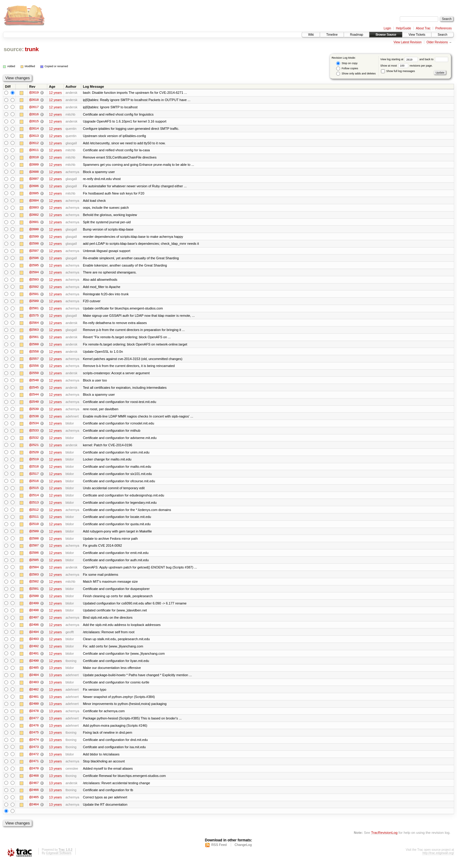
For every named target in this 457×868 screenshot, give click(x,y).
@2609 (34, 165)
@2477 (34, 724)
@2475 (34, 739)
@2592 (34, 289)
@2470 (34, 775)
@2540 (34, 405)
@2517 (34, 477)
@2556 (34, 368)
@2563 (34, 332)
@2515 (34, 492)
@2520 (34, 456)
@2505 (34, 565)
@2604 (34, 201)
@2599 (34, 238)
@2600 (34, 231)
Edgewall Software (59, 860)
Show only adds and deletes (356, 74)
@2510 (34, 528)
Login (387, 28)
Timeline (332, 35)
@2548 (34, 383)
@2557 (34, 361)
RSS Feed (219, 852)
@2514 (34, 499)
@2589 (34, 303)
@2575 (34, 318)
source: (14, 49)
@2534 (34, 427)
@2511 (34, 521)
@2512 (34, 514)
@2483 (34, 688)
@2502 (34, 586)
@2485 (34, 673)
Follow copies (347, 69)
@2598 (34, 245)
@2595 (34, 267)
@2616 (34, 114)
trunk (32, 49)
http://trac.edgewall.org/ (438, 860)
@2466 (34, 797)
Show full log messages (398, 71)
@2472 (34, 761)
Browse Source (386, 35)
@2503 (34, 579)
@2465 (34, 804)
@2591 (34, 296)
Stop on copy (347, 63)
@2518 (34, 470)
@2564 (34, 325)
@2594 (34, 274)
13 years (55, 673)
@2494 (34, 637)
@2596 (34, 260)
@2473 (34, 753)
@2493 (34, 644)
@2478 (34, 717)
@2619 (34, 93)
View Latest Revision (407, 42)
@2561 (34, 339)
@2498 (34, 615)
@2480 (34, 710)
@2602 (34, 216)
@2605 (34, 194)
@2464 (34, 811)
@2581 (34, 310)
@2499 (34, 608)
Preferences (444, 28)
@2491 (34, 659)
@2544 (34, 398)
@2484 (34, 681)
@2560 (34, 347)
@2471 (34, 768)
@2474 (34, 746)
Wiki (311, 35)
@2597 (34, 252)
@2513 (34, 506)
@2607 (34, 180)
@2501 (34, 594)
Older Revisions (437, 42)
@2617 (34, 107)
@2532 (34, 441)
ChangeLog (243, 852)
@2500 (34, 601)
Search (442, 35)
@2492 (34, 652)
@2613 (34, 136)
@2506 (34, 557)
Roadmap (357, 35)
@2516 (34, 485)
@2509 (34, 536)
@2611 (34, 151)
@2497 (34, 623)
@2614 (34, 129)
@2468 (34, 782)
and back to (434, 59)
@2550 (34, 376)
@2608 (34, 172)
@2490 (34, 666)
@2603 (34, 209)
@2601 (34, 223)
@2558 (34, 354)
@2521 (34, 448)
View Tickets (417, 35)
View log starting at (400, 59)
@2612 (34, 143)
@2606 (34, 187)
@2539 (34, 412)
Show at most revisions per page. (407, 66)
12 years (55, 93)
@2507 (34, 550)
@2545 (34, 390)
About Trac (423, 28)
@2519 (34, 463)
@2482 (34, 695)
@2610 (34, 158)
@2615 (34, 122)
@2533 (34, 434)
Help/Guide (403, 28)
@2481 (34, 703)
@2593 (34, 281)
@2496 (34, 630)
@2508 (34, 543)
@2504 (34, 572)
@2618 (34, 100)
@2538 (34, 419)
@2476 (34, 732)
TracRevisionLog (384, 839)
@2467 (34, 790)
